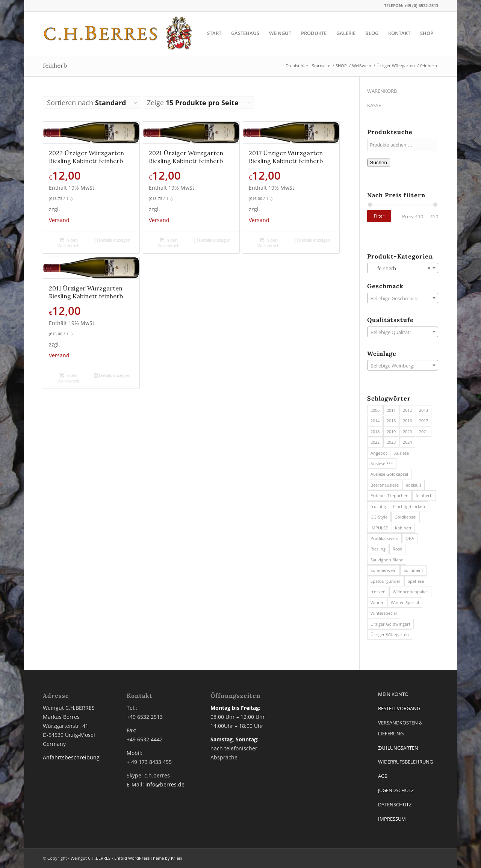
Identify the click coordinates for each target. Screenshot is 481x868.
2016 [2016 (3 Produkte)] (407, 421)
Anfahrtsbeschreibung (71, 757)
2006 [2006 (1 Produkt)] (375, 410)
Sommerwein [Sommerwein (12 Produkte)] (383, 570)
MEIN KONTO (393, 694)
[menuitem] (214, 33)
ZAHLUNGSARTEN (398, 748)
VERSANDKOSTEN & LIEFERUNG (400, 728)
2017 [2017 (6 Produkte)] (424, 421)
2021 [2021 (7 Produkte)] (424, 432)
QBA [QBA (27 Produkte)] (410, 538)
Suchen (379, 163)
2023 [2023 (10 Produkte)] (391, 442)
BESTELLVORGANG (399, 708)
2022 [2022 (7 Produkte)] (375, 442)
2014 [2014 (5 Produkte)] (375, 421)
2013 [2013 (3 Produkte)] (424, 410)
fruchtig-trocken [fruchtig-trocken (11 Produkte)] (409, 506)
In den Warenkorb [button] (69, 242)
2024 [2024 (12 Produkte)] (407, 442)
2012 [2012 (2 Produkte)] (407, 410)
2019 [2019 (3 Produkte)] (391, 432)
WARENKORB (382, 91)
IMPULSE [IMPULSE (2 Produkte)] (379, 528)
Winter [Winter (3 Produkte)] (377, 603)
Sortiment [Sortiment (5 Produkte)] (413, 570)
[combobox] (403, 268)
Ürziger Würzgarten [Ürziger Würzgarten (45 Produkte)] (390, 634)
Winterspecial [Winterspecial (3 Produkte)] (384, 613)
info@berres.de (165, 784)
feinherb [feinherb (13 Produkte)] (424, 495)
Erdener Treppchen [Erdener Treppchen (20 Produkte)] (389, 495)
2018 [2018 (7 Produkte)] (375, 432)
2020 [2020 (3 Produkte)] (407, 432)
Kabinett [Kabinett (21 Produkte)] (403, 528)
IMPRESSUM (392, 819)
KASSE (374, 105)
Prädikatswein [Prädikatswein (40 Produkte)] (384, 538)
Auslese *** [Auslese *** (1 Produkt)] (382, 463)
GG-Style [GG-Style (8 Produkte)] (379, 517)
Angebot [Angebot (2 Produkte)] (379, 453)
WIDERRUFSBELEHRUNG (405, 762)
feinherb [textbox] (400, 268)
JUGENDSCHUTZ (396, 790)
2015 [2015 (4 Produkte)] (391, 421)
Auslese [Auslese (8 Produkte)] (402, 453)
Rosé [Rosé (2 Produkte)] (397, 549)
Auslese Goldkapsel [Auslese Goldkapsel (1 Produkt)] (389, 474)
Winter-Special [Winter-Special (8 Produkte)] (405, 603)
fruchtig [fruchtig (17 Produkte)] (378, 506)
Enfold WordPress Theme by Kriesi (148, 858)
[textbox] (403, 298)
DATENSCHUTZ (395, 804)
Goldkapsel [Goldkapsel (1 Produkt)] (405, 517)
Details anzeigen (112, 240)
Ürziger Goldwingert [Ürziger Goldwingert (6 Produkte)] (390, 624)
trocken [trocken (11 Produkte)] (378, 592)
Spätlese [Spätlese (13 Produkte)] (416, 581)
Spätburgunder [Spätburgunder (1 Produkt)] (386, 581)
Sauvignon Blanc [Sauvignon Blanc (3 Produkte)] (387, 560)
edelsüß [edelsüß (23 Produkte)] (414, 485)
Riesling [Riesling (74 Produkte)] (378, 549)
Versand (59, 220)
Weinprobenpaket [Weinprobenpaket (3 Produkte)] (410, 592)
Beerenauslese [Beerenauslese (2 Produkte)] (385, 485)
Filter (379, 216)
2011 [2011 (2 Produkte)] (391, 410)
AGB (383, 776)
